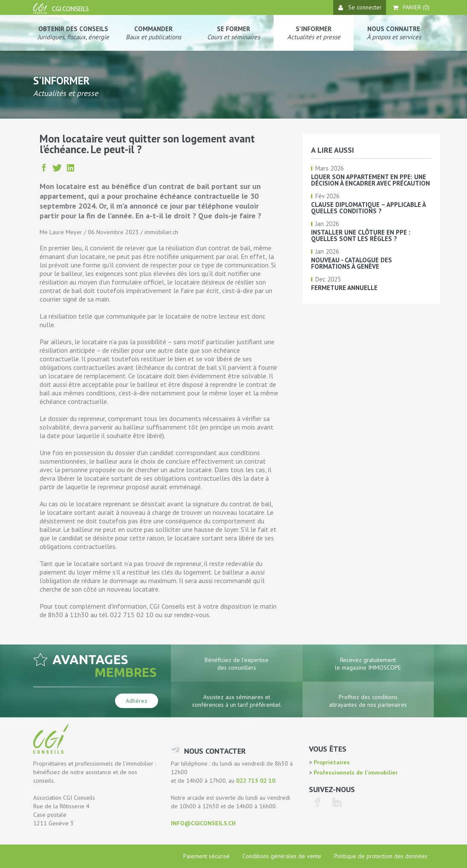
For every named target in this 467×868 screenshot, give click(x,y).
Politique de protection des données (381, 856)
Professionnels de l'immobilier (355, 772)
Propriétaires (331, 762)
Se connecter (360, 7)
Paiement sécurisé (206, 856)
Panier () (411, 7)
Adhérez (137, 701)
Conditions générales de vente (282, 856)
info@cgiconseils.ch (203, 823)
